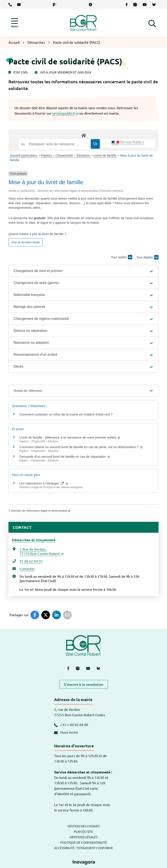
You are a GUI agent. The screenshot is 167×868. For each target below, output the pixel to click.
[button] (152, 23)
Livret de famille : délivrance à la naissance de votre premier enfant (70, 437)
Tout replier (122, 257)
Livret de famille (105, 155)
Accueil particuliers (24, 155)
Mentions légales (83, 837)
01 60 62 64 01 (31, 561)
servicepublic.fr (65, 113)
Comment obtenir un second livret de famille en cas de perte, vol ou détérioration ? (81, 447)
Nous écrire (66, 732)
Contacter (27, 569)
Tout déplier (147, 259)
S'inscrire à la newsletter (84, 684)
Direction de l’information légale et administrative (41, 511)
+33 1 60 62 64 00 (71, 724)
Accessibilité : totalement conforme (84, 848)
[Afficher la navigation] (15, 23)
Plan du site (83, 831)
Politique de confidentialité (83, 842)
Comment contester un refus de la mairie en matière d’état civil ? (66, 414)
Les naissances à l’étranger (44, 483)
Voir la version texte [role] (26, 242)
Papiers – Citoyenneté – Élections (66, 155)
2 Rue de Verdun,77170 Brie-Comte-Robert (42, 551)
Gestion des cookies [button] (84, 826)
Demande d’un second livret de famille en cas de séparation (65, 457)
